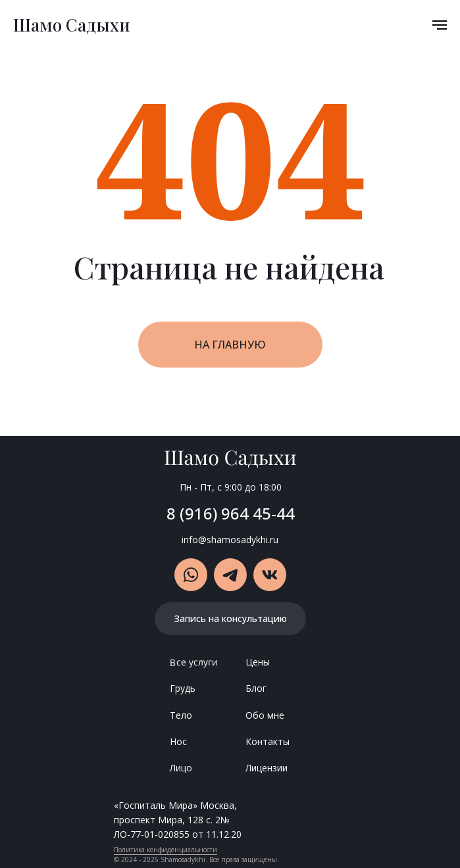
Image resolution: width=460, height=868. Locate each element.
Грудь (183, 688)
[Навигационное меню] (440, 25)
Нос (178, 741)
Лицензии (267, 768)
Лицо (181, 768)
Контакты (268, 741)
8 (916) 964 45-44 (231, 513)
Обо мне (265, 715)
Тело (181, 715)
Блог (256, 688)
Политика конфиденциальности (166, 850)
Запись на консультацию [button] (231, 618)
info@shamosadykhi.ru (230, 540)
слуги (205, 662)
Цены (258, 662)
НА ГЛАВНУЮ (230, 345)
